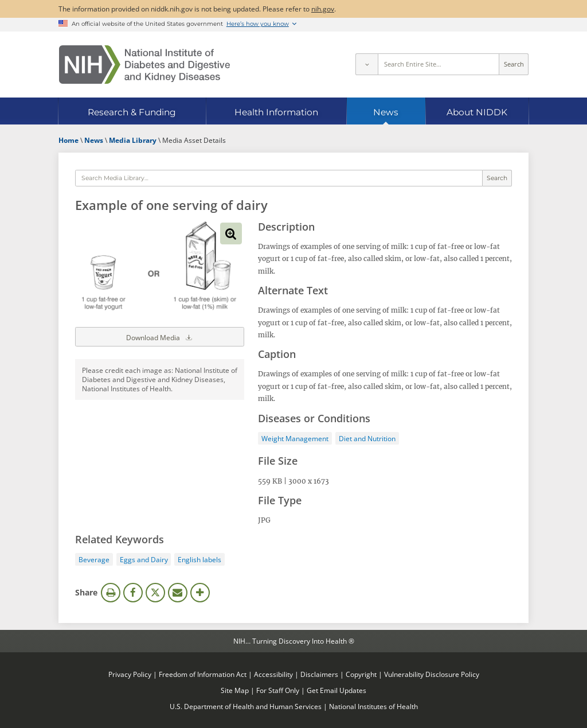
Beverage (94, 559)
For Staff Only (278, 690)
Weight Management (295, 438)
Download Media (160, 337)
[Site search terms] (439, 64)
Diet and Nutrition (367, 438)
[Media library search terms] (279, 178)
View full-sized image (231, 233)
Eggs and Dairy (144, 559)
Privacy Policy (130, 674)
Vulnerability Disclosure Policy (432, 674)
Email (178, 593)
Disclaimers (319, 674)
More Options (200, 593)
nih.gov (323, 9)
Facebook (133, 593)
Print (111, 593)
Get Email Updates (336, 690)
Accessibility (273, 674)
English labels (199, 559)
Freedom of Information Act (203, 674)
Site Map (235, 690)
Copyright (361, 674)
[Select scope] (366, 64)
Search (514, 64)
